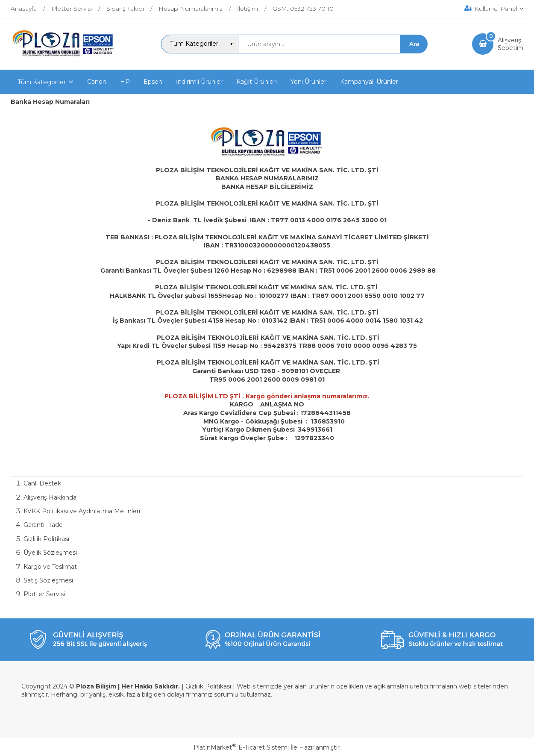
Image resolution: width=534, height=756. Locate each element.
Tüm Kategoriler (42, 82)
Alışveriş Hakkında (50, 497)
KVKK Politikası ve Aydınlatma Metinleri (82, 511)
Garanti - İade (43, 525)
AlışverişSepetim (511, 44)
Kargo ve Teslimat (50, 567)
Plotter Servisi (44, 594)
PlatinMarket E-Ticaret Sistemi (241, 747)
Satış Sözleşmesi (48, 580)
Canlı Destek (42, 483)
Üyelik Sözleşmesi (50, 553)
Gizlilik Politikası (46, 539)
